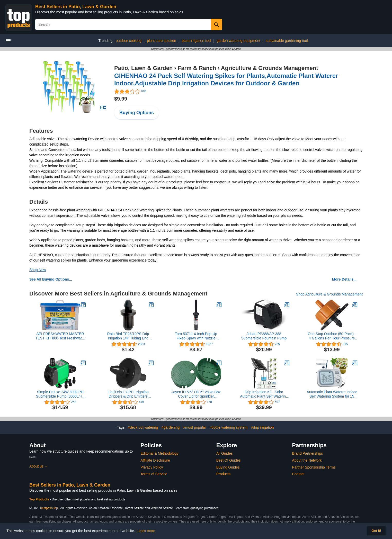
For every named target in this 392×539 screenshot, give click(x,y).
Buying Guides (228, 467)
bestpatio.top (49, 508)
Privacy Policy (152, 467)
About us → (39, 466)
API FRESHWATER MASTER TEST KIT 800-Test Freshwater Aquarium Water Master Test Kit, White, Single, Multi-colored (60, 336)
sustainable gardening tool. (287, 41)
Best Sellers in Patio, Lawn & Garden (76, 7)
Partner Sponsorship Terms (314, 467)
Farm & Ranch (197, 68)
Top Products (40, 499)
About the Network (307, 460)
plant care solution (162, 41)
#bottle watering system (229, 427)
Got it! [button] (376, 531)
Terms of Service (154, 474)
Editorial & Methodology (159, 453)
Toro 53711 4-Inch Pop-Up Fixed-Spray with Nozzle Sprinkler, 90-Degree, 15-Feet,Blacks (196, 336)
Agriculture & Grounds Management (270, 68)
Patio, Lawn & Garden (143, 68)
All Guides (225, 453)
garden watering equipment (238, 41)
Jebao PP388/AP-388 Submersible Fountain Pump (264, 336)
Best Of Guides (229, 460)
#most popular (195, 427)
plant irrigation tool (196, 41)
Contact (298, 474)
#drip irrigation (262, 427)
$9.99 (121, 99)
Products (223, 474)
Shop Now (38, 270)
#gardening (171, 427)
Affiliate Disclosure (155, 460)
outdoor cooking (129, 41)
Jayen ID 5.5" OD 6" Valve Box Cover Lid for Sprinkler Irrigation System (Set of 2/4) (196, 394)
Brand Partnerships (307, 453)
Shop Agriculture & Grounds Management (329, 294)
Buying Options (137, 113)
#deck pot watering (143, 427)
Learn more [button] (146, 531)
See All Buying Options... (51, 279)
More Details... (344, 279)
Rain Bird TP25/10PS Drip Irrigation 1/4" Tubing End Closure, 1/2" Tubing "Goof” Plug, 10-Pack (128, 336)
